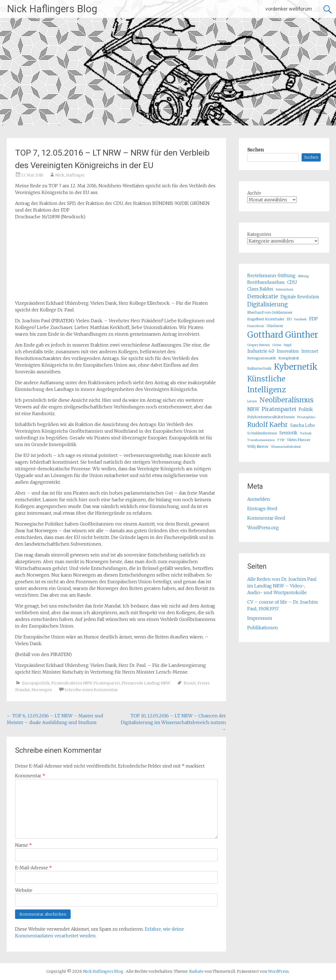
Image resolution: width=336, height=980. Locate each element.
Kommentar (30, 776)
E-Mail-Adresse (33, 868)
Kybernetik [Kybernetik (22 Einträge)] (296, 367)
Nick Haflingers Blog (52, 9)
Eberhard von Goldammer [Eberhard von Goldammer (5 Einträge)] (270, 312)
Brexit (190, 683)
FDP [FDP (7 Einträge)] (314, 319)
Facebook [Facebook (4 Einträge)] (300, 319)
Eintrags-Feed (262, 509)
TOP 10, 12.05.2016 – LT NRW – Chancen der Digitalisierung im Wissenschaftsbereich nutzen (173, 722)
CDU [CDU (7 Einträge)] (292, 282)
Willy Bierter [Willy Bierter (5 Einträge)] (258, 447)
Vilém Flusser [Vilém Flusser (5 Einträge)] (299, 440)
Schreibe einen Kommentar (91, 690)
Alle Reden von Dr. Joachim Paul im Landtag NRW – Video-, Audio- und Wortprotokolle (282, 586)
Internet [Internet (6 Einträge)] (310, 351)
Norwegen (42, 690)
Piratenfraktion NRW (72, 683)
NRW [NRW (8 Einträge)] (253, 409)
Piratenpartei (107, 683)
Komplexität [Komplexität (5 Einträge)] (289, 358)
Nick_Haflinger (70, 175)
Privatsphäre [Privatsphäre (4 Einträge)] (306, 417)
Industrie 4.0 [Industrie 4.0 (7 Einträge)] (261, 351)
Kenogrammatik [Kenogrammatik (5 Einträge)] (262, 358)
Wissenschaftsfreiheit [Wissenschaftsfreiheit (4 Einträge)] (286, 447)
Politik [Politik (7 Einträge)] (306, 409)
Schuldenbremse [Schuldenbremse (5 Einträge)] (262, 433)
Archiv (254, 193)
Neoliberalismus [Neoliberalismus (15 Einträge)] (286, 400)
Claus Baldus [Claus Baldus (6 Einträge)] (260, 289)
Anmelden (259, 499)
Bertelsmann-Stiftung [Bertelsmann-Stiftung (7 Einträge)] (271, 275)
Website (24, 890)
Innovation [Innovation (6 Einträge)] (288, 351)
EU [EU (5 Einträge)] (289, 319)
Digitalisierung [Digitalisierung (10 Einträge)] (267, 304)
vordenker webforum (289, 9)
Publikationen (263, 628)
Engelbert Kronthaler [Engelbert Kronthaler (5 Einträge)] (266, 319)
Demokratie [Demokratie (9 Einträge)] (263, 296)
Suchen (255, 150)
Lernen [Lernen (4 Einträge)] (252, 401)
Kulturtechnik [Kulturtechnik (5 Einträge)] (259, 368)
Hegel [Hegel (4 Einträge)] (288, 345)
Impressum (260, 618)
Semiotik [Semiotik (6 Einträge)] (288, 433)
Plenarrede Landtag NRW (146, 683)
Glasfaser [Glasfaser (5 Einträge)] (275, 326)
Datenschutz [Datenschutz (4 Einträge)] (285, 290)
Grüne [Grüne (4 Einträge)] (277, 345)
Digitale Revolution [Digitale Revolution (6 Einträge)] (300, 297)
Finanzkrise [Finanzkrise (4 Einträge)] (256, 326)
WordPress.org (263, 527)
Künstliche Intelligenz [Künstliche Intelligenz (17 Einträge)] (267, 384)
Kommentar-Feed (266, 518)
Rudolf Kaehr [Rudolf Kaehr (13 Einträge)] (267, 424)
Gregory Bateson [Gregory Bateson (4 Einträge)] (259, 345)
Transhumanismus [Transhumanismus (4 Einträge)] (261, 440)
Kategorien (259, 234)
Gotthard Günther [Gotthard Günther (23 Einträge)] (283, 335)
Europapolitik (36, 683)
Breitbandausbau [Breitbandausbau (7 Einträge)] (266, 282)
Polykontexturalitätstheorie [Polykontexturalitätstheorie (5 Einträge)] (271, 417)
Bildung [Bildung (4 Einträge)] (303, 276)
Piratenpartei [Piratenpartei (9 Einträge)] (279, 409)
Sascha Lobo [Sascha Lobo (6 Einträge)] (303, 425)
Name (23, 845)
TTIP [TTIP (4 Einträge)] (281, 440)
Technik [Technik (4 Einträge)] (306, 433)
